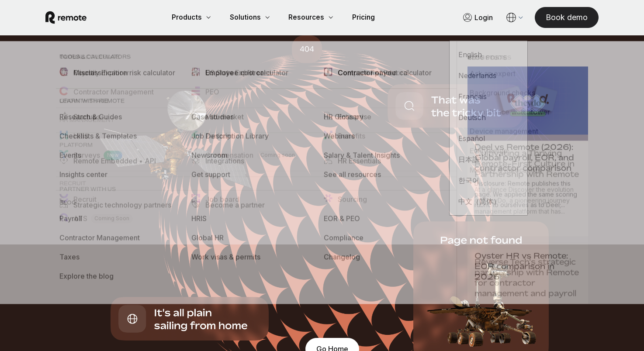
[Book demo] (556, 18)
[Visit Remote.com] (76, 18)
